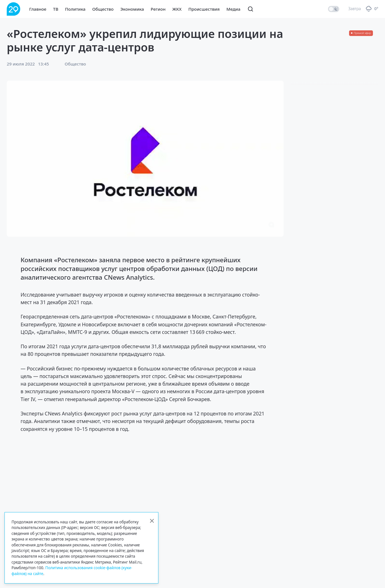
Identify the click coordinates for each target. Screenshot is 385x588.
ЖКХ (177, 9)
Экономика (132, 9)
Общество (103, 9)
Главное (38, 9)
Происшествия (204, 9)
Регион (158, 9)
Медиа (233, 9)
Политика (75, 9)
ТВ (56, 9)
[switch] (334, 9)
